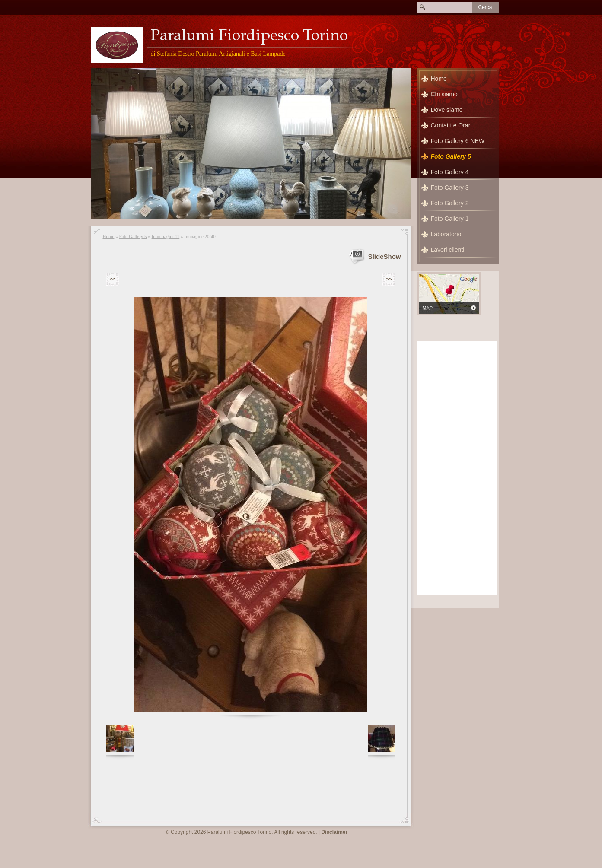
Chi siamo (444, 94)
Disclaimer (334, 832)
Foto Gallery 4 (450, 172)
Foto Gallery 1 (450, 219)
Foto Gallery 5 (133, 236)
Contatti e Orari (451, 125)
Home (109, 236)
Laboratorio (446, 234)
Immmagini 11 (166, 236)
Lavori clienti (448, 250)
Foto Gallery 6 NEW (458, 141)
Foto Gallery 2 (450, 203)
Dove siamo (447, 110)
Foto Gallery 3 (450, 188)
